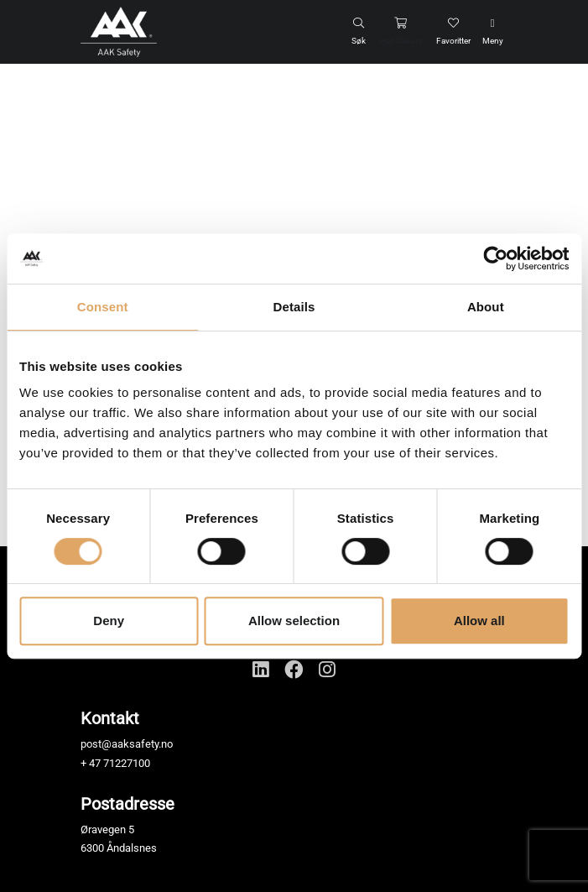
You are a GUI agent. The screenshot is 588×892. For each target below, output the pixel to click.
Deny (109, 621)
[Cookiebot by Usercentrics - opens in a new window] (495, 258)
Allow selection (294, 621)
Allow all (479, 621)
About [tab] (486, 307)
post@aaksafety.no (127, 744)
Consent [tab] (103, 307)
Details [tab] (294, 307)
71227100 (127, 763)
